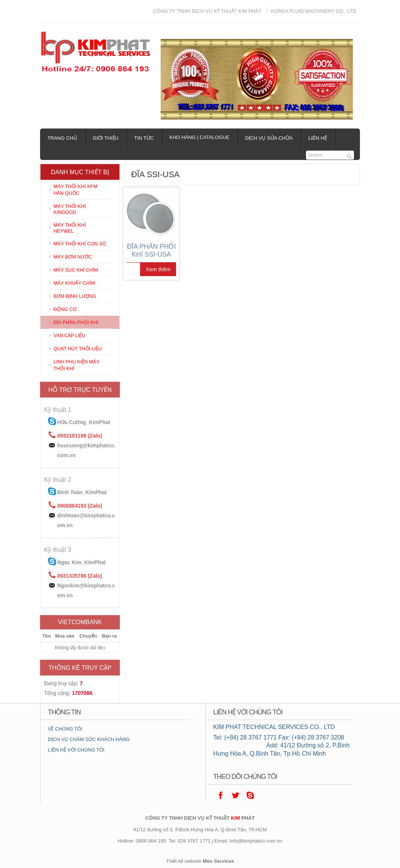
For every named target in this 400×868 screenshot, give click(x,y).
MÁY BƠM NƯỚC (73, 257)
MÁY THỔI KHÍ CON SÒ (80, 244)
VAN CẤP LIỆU (69, 335)
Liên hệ (317, 138)
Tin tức (144, 138)
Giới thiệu (106, 138)
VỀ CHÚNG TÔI (65, 729)
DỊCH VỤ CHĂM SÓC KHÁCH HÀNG (89, 739)
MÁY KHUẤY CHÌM (74, 283)
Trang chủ (62, 138)
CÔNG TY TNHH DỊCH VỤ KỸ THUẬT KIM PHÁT (207, 11)
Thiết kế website (184, 861)
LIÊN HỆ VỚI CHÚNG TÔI (76, 750)
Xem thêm (158, 269)
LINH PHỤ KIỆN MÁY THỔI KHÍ (77, 365)
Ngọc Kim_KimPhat (81, 562)
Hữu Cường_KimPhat (84, 422)
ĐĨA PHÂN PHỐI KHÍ (76, 322)
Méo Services (218, 861)
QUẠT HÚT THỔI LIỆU (78, 349)
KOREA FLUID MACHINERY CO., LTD (314, 11)
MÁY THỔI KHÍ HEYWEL (70, 228)
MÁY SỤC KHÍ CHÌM (76, 270)
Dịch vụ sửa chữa (269, 138)
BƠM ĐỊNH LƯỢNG (75, 296)
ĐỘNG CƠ (65, 309)
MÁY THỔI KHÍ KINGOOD (70, 209)
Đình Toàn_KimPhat (82, 492)
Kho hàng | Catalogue (199, 137)
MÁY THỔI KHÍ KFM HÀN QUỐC (75, 190)
